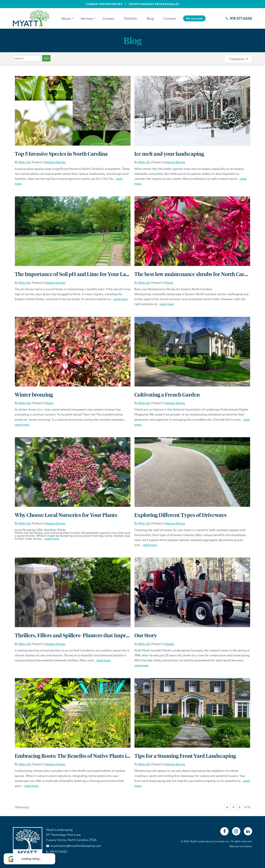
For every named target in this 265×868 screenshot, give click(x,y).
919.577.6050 (239, 18)
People (169, 644)
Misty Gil (25, 162)
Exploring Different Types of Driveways (180, 515)
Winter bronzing (34, 394)
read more (120, 299)
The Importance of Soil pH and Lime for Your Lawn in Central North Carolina (104, 274)
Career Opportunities (104, 4)
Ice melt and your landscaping (169, 154)
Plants (169, 283)
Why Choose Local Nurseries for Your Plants (66, 515)
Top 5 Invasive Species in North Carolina (61, 154)
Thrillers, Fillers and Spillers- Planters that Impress (74, 635)
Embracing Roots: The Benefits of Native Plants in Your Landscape (92, 756)
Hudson (248, 846)
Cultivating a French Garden (167, 394)
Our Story (146, 635)
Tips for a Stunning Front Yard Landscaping (185, 756)
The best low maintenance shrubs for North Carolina (195, 274)
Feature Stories (55, 162)
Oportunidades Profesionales (154, 4)
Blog (132, 40)
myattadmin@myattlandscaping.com (76, 846)
